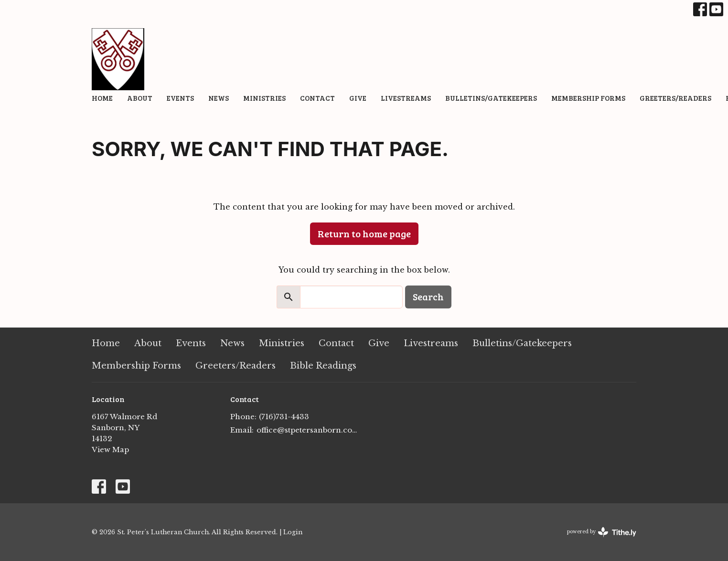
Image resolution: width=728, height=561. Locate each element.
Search (428, 296)
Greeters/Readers (675, 98)
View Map (110, 450)
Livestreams (406, 98)
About (140, 98)
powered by (602, 532)
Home (102, 98)
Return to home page (364, 233)
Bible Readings (323, 366)
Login (293, 532)
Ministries (264, 98)
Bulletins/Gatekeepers (491, 98)
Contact (317, 98)
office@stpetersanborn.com (308, 430)
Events (180, 98)
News (219, 98)
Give (358, 98)
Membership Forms (588, 98)
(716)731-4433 (284, 417)
